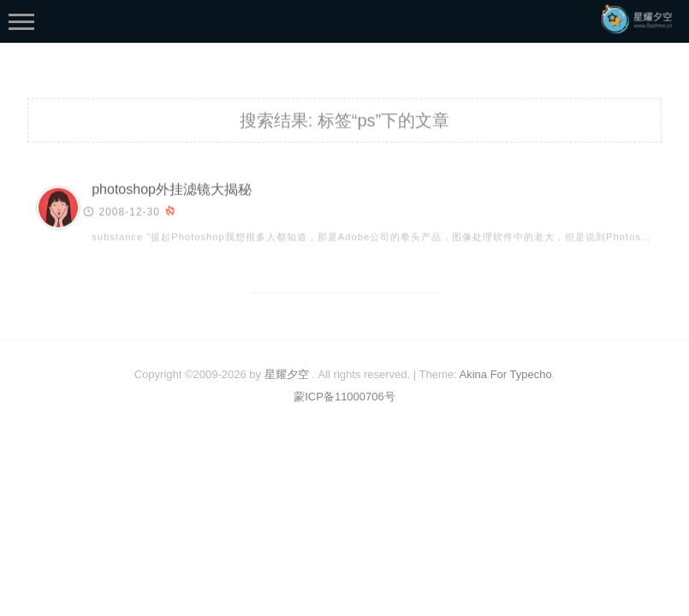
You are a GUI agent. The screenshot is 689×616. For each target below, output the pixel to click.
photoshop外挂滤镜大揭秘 (172, 191)
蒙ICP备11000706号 (344, 397)
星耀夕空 (287, 374)
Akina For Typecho (506, 374)
